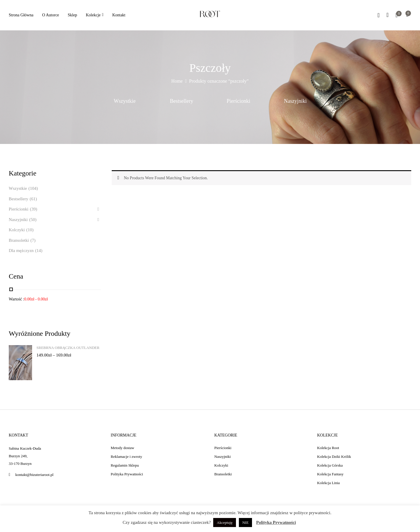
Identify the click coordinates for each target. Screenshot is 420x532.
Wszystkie (125, 101)
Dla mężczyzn (21, 251)
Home (177, 81)
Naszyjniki (295, 101)
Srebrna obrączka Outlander (68, 348)
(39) (34, 209)
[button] (407, 15)
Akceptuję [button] (224, 523)
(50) (33, 220)
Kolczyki (17, 230)
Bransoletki (19, 240)
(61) (33, 199)
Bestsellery (182, 101)
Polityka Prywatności (276, 522)
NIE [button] (246, 523)
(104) (33, 188)
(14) (39, 251)
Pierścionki (238, 101)
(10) (30, 230)
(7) (33, 240)
